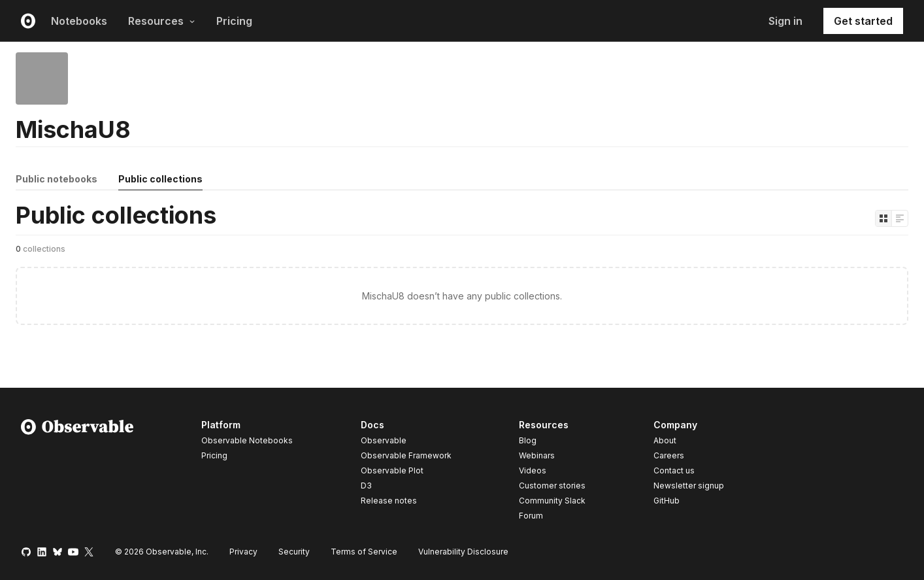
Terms (364, 552)
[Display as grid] (883, 218)
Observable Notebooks (247, 440)
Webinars (537, 455)
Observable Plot (392, 470)
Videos (533, 470)
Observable (384, 440)
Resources (162, 21)
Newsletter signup (689, 486)
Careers (669, 455)
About (665, 440)
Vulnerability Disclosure (463, 552)
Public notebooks (57, 179)
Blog (528, 440)
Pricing (234, 21)
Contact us (674, 471)
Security (294, 552)
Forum (531, 516)
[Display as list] (900, 218)
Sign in (785, 21)
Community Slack (552, 501)
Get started (863, 21)
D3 (366, 486)
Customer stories (552, 486)
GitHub (667, 501)
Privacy (243, 552)
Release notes (389, 501)
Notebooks (79, 21)
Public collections (160, 179)
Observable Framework (406, 455)
